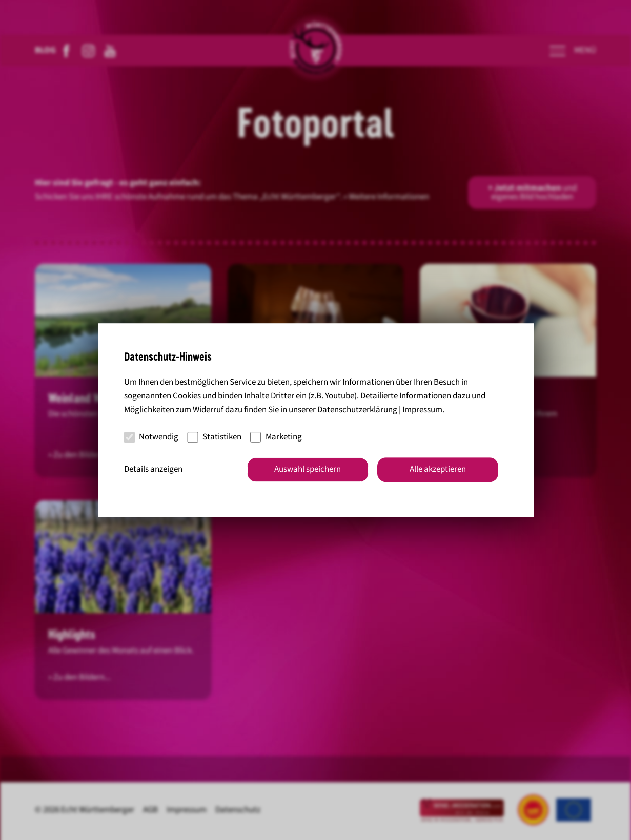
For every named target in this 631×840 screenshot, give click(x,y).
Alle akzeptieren (438, 469)
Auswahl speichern (308, 469)
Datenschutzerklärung (357, 410)
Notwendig (151, 437)
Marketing (276, 437)
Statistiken (214, 437)
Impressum (422, 410)
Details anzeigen (153, 469)
